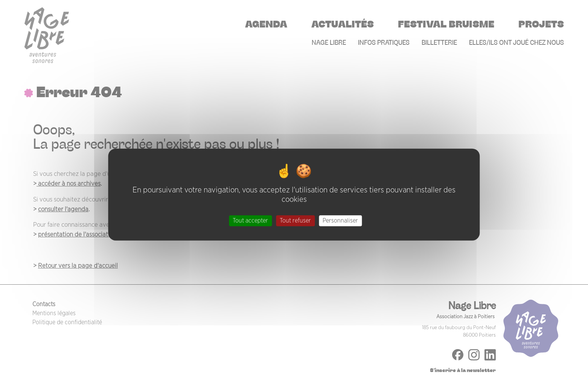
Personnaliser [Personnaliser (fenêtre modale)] (340, 221)
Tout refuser (295, 221)
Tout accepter (250, 221)
